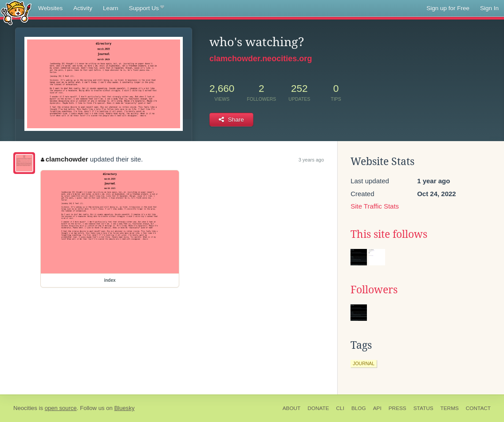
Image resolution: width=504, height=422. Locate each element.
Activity (83, 8)
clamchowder (64, 159)
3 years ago (311, 160)
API (377, 408)
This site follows (389, 234)
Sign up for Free (448, 8)
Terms (450, 408)
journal (364, 363)
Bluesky (124, 408)
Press (398, 408)
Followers (374, 290)
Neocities (25, 408)
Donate (318, 408)
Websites (50, 8)
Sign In (489, 8)
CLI (340, 408)
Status (423, 408)
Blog (359, 408)
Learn (111, 8)
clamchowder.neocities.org (261, 59)
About (292, 408)
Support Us (147, 8)
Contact (478, 408)
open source (61, 408)
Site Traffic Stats (375, 206)
